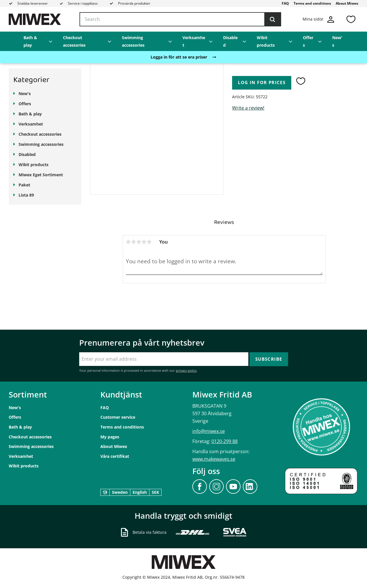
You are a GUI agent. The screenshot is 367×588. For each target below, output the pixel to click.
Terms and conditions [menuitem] (312, 3)
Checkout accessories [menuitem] (74, 41)
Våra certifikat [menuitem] (115, 456)
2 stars (134, 242)
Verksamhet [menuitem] (194, 41)
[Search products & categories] (180, 19)
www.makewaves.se (214, 459)
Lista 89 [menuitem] (26, 195)
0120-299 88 (225, 441)
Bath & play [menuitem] (30, 41)
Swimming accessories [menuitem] (133, 41)
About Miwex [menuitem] (347, 3)
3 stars (139, 242)
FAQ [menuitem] (285, 3)
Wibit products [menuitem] (266, 41)
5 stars (149, 242)
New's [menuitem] (337, 41)
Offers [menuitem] (308, 41)
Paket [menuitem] (24, 185)
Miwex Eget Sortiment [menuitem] (41, 175)
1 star (129, 242)
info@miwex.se (209, 431)
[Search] (272, 19)
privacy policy (186, 370)
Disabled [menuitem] (230, 41)
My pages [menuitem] (110, 437)
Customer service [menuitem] (118, 417)
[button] (351, 19)
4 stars (144, 242)
